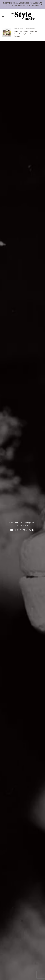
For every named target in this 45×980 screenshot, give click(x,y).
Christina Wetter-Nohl (16, 523)
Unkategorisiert (19, 28)
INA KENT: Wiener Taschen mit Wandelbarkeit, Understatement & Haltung (26, 34)
